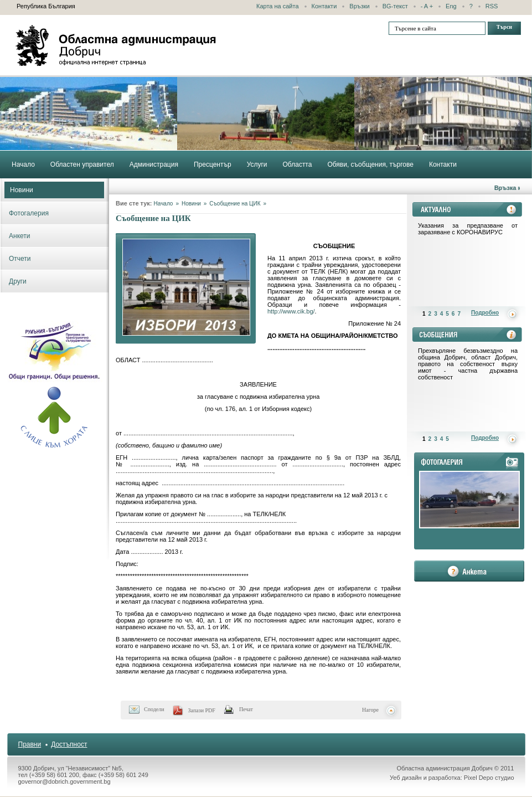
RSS (492, 6)
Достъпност (69, 744)
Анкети (20, 236)
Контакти (324, 6)
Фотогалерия (29, 213)
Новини (22, 190)
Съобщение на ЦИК (235, 204)
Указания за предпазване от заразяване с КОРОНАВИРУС (468, 229)
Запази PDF (202, 710)
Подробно (485, 313)
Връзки (359, 6)
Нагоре (370, 710)
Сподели (154, 709)
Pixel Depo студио (489, 778)
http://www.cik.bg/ (291, 311)
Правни (30, 744)
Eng (451, 6)
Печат (246, 709)
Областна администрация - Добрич (116, 45)
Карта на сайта (278, 6)
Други (18, 281)
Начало (164, 204)
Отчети (20, 259)
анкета (469, 571)
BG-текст (395, 6)
